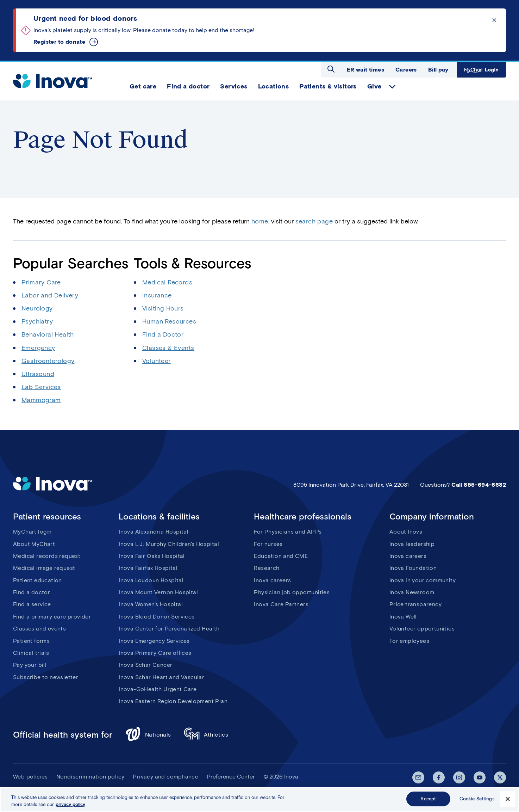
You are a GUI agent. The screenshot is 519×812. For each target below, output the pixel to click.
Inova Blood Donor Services (157, 617)
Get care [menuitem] (143, 86)
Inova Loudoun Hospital (151, 580)
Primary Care (41, 282)
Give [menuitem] (374, 86)
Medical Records (167, 282)
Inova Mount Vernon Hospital (158, 592)
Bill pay (438, 70)
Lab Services (41, 387)
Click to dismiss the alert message (494, 20)
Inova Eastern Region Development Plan (173, 701)
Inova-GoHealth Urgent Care (158, 689)
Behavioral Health (48, 334)
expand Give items (392, 87)
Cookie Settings (477, 800)
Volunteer (157, 361)
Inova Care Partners (281, 604)
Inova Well (403, 617)
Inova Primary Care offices (155, 653)
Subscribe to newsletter (46, 677)
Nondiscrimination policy (90, 777)
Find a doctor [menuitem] (188, 86)
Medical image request (44, 568)
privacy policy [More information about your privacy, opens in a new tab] (70, 806)
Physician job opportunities (292, 592)
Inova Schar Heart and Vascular (161, 677)
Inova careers (272, 580)
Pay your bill (30, 665)
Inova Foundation (413, 568)
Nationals (148, 735)
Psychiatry (37, 321)
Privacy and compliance (165, 777)
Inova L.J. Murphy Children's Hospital (169, 544)
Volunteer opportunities (422, 629)
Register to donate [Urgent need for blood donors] (59, 42)
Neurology (37, 308)
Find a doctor (32, 592)
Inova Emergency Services (154, 641)
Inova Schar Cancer (145, 665)
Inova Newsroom (412, 592)
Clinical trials (31, 653)
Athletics (206, 735)
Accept (428, 800)
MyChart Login (481, 70)
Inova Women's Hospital (151, 604)
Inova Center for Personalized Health (169, 629)
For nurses (268, 544)
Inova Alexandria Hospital (154, 532)
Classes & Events (168, 348)
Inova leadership (412, 544)
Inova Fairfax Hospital (148, 568)
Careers (406, 70)
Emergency (38, 348)
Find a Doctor (163, 334)
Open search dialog (331, 69)
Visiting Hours (163, 308)
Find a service (32, 604)
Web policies (30, 777)
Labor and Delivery (50, 295)
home (260, 221)
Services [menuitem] (234, 86)
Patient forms (31, 641)
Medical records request (47, 556)
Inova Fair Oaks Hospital (152, 556)
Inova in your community (423, 580)
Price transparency (415, 604)
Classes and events (39, 629)
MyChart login (32, 532)
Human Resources (169, 321)
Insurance (157, 295)
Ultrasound (38, 374)
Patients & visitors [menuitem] (328, 86)
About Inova (406, 532)
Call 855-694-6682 (479, 485)
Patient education (37, 580)
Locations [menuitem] (274, 86)
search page (314, 221)
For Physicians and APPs (288, 532)
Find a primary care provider (52, 617)
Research (267, 568)
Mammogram (41, 400)
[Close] (508, 800)
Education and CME (281, 556)
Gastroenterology (48, 361)
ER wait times (365, 70)
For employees (409, 641)
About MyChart (34, 544)
